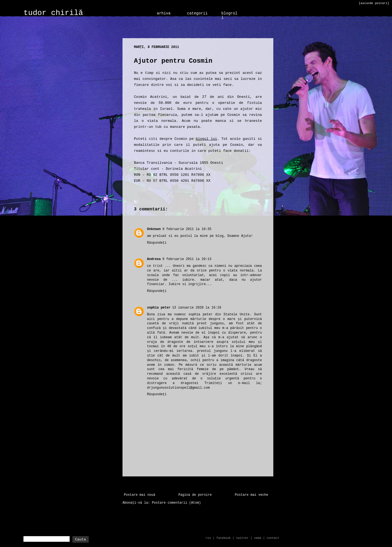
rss (208, 538)
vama (258, 538)
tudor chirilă (53, 13)
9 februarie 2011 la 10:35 (187, 229)
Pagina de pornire (195, 495)
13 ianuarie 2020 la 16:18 (197, 308)
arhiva (164, 13)
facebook (224, 538)
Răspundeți (157, 243)
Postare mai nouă (140, 495)
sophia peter (159, 308)
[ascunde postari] (374, 3)
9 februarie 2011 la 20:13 (187, 259)
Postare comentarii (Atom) (176, 503)
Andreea (154, 259)
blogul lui (206, 139)
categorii (197, 13)
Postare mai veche (252, 495)
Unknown (154, 229)
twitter (242, 538)
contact (273, 538)
